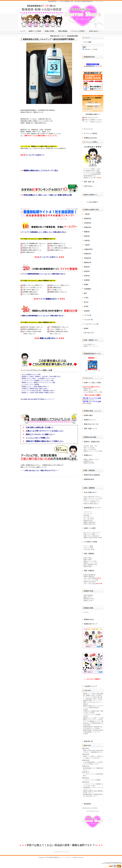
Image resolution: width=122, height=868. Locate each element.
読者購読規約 (90, 106)
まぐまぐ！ (100, 111)
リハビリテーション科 (91, 324)
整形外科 (87, 267)
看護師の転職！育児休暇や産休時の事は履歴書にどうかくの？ (93, 732)
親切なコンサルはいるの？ (91, 500)
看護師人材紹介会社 (89, 524)
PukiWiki (108, 864)
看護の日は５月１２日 (91, 424)
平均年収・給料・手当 (90, 446)
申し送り (86, 612)
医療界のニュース (90, 420)
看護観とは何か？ (89, 601)
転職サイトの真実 (35, 31)
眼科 (85, 293)
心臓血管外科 (88, 249)
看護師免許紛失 (89, 479)
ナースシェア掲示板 (90, 133)
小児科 (86, 298)
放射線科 (87, 311)
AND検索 (86, 49)
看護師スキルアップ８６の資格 (93, 451)
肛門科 (86, 306)
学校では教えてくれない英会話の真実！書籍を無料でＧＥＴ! (61, 845)
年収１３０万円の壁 (89, 449)
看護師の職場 (87, 566)
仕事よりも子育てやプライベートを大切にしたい (45, 431)
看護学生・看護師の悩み (92, 442)
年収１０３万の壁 (89, 448)
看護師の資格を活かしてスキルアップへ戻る (41, 171)
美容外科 (87, 276)
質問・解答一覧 (89, 182)
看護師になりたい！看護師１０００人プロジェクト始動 (39, 382)
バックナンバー (88, 109)
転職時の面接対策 (89, 577)
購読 (90, 102)
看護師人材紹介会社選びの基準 (93, 538)
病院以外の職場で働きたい (91, 504)
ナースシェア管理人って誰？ (92, 169)
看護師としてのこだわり (91, 563)
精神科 (86, 328)
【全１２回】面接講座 (90, 578)
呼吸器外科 (88, 254)
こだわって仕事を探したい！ (92, 502)
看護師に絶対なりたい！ (92, 400)
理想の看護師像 (88, 595)
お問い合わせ (94, 31)
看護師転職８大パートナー (93, 508)
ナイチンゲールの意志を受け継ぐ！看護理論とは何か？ (39, 391)
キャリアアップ (50, 399)
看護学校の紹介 (88, 521)
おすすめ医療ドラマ (89, 344)
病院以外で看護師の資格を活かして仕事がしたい (45, 441)
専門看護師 (41, 399)
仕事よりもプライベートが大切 (93, 498)
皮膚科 (86, 284)
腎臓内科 (87, 232)
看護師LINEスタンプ (91, 624)
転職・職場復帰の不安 (90, 565)
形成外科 (87, 271)
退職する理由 (87, 560)
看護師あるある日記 (90, 138)
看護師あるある (89, 619)
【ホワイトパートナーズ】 (93, 371)
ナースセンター (88, 514)
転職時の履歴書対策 (89, 575)
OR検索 (94, 49)
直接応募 (86, 515)
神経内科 (87, 236)
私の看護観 (88, 403)
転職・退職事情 (89, 554)
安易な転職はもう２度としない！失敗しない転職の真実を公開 (48, 195)
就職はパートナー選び (90, 561)
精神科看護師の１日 (89, 176)
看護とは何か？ (88, 597)
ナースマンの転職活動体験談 (92, 174)
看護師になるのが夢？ (90, 178)
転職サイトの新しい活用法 (93, 383)
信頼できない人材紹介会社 (91, 536)
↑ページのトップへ (58, 852)
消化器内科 (88, 223)
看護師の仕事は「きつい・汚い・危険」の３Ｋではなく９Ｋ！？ (93, 702)
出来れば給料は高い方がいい (92, 497)
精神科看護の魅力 (89, 333)
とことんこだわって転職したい (38, 438)
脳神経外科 (88, 262)
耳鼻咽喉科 (88, 289)
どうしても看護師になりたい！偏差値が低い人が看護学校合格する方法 (93, 723)
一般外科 (87, 245)
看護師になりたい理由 (90, 390)
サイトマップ (88, 129)
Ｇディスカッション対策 (91, 580)
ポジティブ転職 (88, 546)
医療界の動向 (88, 415)
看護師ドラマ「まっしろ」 (91, 346)
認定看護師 (34, 399)
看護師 (25, 399)
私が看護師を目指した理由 (91, 171)
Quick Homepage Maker (115, 863)
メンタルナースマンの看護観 (30, 384)
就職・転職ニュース (90, 429)
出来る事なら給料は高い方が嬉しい (40, 427)
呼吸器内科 (88, 227)
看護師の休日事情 (89, 463)
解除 (96, 102)
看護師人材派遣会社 (89, 522)
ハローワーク (87, 512)
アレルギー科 (88, 320)
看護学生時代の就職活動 (92, 475)
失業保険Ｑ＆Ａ (88, 461)
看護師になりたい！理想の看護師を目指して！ (36, 386)
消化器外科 (88, 258)
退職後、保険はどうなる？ (91, 459)
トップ (22, 31)
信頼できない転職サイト (91, 534)
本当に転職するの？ (90, 492)
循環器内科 (88, 218)
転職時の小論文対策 (89, 582)
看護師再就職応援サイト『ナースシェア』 (60, 857)
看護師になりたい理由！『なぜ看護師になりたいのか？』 (39, 378)
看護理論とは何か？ (89, 599)
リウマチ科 (88, 315)
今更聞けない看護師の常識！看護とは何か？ (35, 388)
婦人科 (86, 302)
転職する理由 (50, 31)
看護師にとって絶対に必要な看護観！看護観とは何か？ (39, 393)
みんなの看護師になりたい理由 (31, 374)
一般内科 (87, 214)
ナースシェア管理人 (78, 31)
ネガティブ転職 (88, 548)
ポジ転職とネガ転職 (90, 542)
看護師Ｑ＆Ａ (88, 455)
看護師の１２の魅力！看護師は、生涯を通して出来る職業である (41, 376)
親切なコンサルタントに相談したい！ (41, 434)
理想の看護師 (63, 31)
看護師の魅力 (87, 388)
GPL (118, 864)
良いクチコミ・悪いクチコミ (92, 532)
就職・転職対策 (89, 571)
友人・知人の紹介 (89, 519)
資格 (29, 399)
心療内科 (87, 240)
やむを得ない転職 (89, 549)
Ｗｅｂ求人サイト (89, 517)
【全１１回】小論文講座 (91, 584)
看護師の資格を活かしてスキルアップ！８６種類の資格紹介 (93, 707)
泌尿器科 (87, 280)
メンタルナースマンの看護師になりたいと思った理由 (38, 380)
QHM (120, 864)
